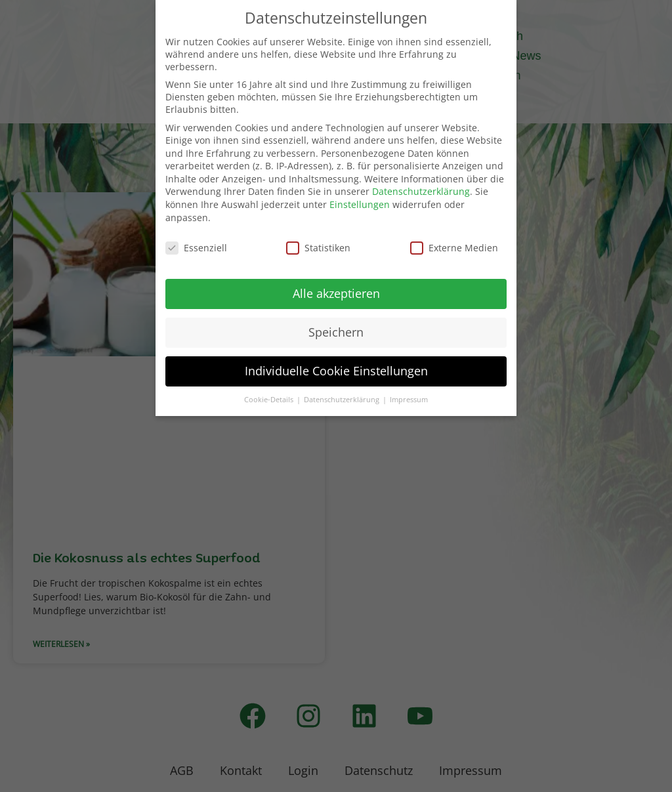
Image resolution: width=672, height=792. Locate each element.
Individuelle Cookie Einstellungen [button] (336, 371)
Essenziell (196, 248)
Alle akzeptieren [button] (336, 293)
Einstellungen (360, 204)
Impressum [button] (409, 400)
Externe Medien (454, 248)
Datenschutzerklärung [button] (343, 400)
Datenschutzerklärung (421, 191)
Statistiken (318, 248)
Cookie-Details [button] (270, 400)
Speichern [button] (336, 332)
